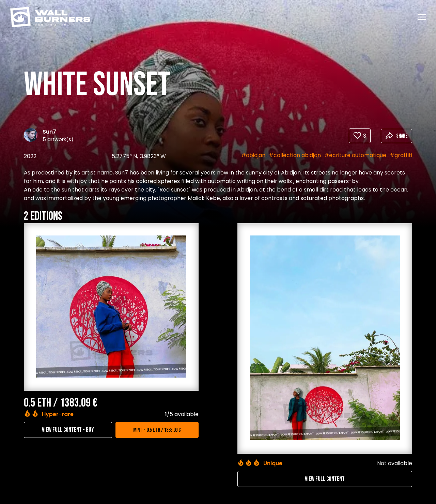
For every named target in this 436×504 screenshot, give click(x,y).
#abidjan (253, 155)
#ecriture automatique (355, 155)
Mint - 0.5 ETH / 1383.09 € (157, 430)
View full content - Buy (68, 430)
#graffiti (401, 155)
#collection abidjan (295, 155)
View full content (325, 479)
